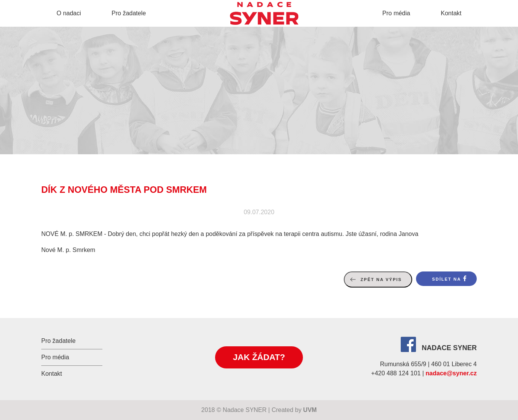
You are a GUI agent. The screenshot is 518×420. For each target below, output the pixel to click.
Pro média (396, 13)
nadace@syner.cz (451, 373)
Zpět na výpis (381, 279)
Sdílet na (447, 279)
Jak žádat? (259, 357)
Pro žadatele (129, 13)
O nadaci (69, 13)
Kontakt (451, 13)
